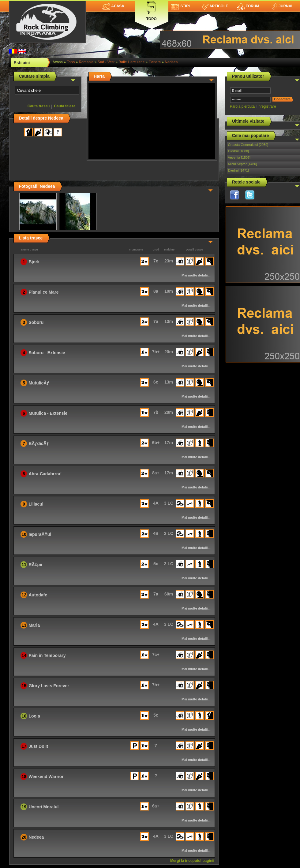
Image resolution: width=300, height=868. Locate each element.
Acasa (113, 6)
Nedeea (171, 62)
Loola (34, 716)
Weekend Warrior (46, 777)
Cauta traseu (39, 106)
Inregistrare (267, 106)
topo (71, 62)
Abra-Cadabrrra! (45, 474)
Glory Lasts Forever (49, 686)
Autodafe (38, 595)
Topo (152, 10)
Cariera (155, 62)
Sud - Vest (106, 62)
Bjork (34, 262)
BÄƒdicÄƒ (39, 443)
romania (86, 62)
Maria (34, 625)
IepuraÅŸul (40, 534)
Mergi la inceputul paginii (192, 861)
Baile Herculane (132, 62)
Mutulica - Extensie (48, 413)
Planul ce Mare (43, 292)
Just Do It (38, 746)
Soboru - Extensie (47, 353)
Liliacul (36, 504)
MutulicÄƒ (39, 383)
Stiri (180, 6)
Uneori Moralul (43, 807)
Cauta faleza (65, 106)
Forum (248, 6)
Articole (215, 6)
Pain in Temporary (47, 655)
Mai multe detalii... (196, 275)
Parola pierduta (242, 106)
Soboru (36, 322)
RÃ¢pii (35, 565)
